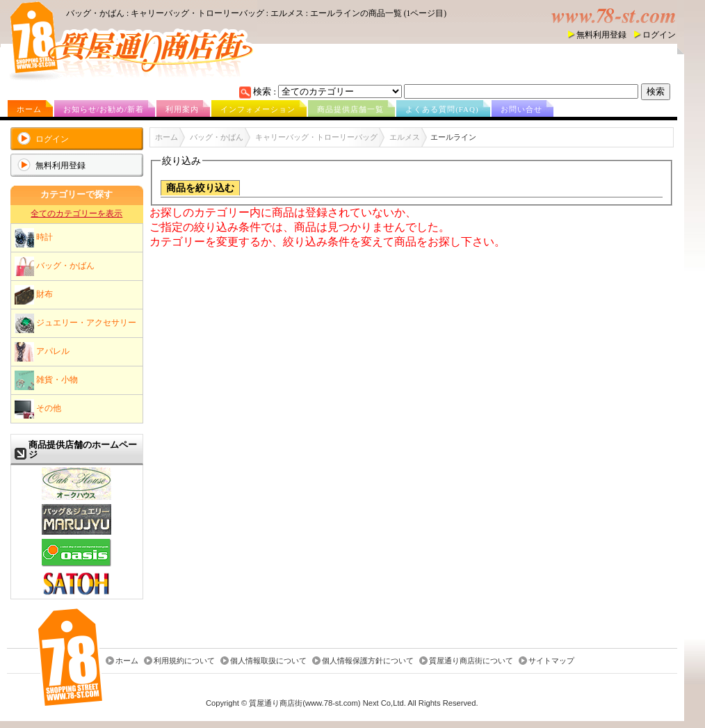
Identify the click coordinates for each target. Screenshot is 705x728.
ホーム (29, 109)
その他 (38, 409)
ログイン (659, 35)
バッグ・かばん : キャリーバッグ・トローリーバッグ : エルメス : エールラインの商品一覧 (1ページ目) (256, 13)
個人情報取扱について (268, 661)
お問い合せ (521, 109)
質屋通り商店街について (471, 661)
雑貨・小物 (46, 380)
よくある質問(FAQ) (442, 109)
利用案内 (182, 109)
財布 (34, 295)
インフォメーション (258, 109)
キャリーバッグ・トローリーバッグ (316, 137)
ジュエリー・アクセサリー (75, 323)
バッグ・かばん (55, 266)
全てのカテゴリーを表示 (76, 213)
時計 (34, 238)
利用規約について (184, 661)
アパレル (42, 352)
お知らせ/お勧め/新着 (104, 109)
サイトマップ (551, 661)
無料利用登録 (601, 35)
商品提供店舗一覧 (350, 109)
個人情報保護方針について (368, 661)
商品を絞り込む (200, 188)
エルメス (405, 137)
